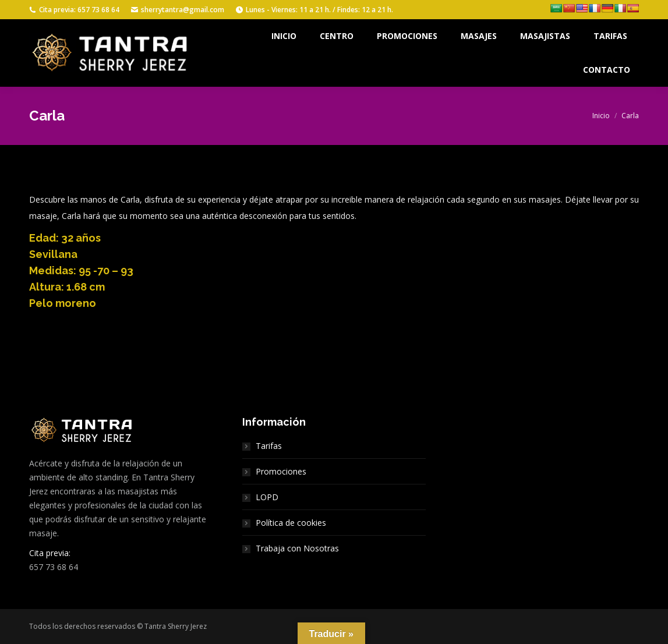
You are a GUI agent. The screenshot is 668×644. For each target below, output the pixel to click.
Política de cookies (291, 523)
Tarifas (269, 446)
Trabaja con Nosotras (297, 548)
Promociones (281, 471)
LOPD (267, 497)
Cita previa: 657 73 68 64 (74, 10)
